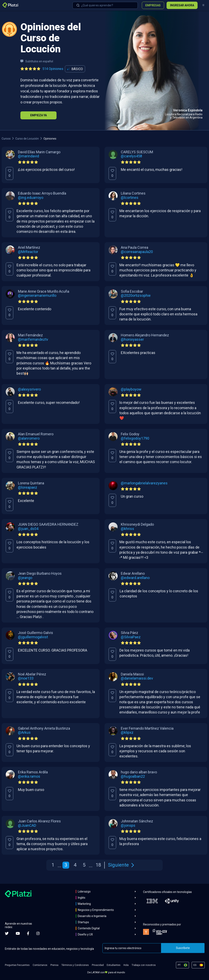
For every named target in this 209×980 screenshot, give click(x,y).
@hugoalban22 (133, 776)
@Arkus (24, 732)
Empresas (153, 5)
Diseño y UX (85, 934)
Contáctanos (40, 965)
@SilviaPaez (131, 637)
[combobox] (105, 5)
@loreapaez (28, 487)
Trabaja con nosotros (144, 965)
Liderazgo (84, 892)
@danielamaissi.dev (137, 678)
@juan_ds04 (28, 529)
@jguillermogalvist (33, 637)
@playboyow (131, 389)
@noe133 (26, 678)
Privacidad (98, 965)
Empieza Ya (38, 115)
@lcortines (130, 198)
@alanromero (29, 438)
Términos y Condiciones (75, 965)
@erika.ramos (29, 776)
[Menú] (203, 5)
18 (98, 865)
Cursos (6, 139)
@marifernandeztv (33, 339)
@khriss (127, 529)
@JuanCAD (27, 825)
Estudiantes (114, 965)
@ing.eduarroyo (31, 198)
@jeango (25, 578)
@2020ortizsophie (136, 296)
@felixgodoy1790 (135, 438)
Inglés (82, 898)
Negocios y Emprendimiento (96, 910)
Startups (83, 922)
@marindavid (28, 156)
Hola (126, 965)
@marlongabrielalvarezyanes (144, 483)
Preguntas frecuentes (17, 965)
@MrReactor (28, 252)
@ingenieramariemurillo (37, 296)
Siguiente (121, 865)
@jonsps (128, 825)
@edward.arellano (135, 578)
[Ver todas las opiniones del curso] (43, 69)
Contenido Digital (89, 928)
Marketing (84, 904)
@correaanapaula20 (137, 252)
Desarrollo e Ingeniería (92, 916)
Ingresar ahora (182, 5)
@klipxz (127, 732)
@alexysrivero (29, 389)
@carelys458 (131, 156)
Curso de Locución (27, 139)
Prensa (54, 965)
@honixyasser (132, 339)
